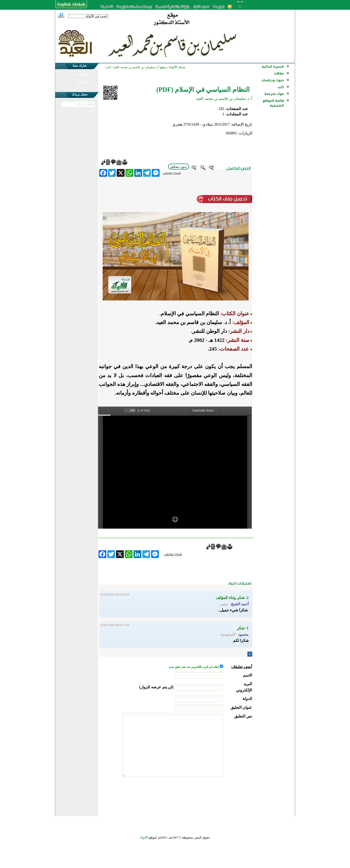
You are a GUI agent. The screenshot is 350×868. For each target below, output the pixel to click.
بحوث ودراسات (273, 80)
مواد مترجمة (274, 94)
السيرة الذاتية (273, 67)
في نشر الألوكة (84, 82)
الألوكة (144, 837)
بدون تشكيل (179, 167)
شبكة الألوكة (177, 67)
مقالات (279, 73)
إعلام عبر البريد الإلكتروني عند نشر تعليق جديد (194, 667)
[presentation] (215, 795)
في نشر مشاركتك (84, 74)
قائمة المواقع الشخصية (273, 103)
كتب (281, 87)
